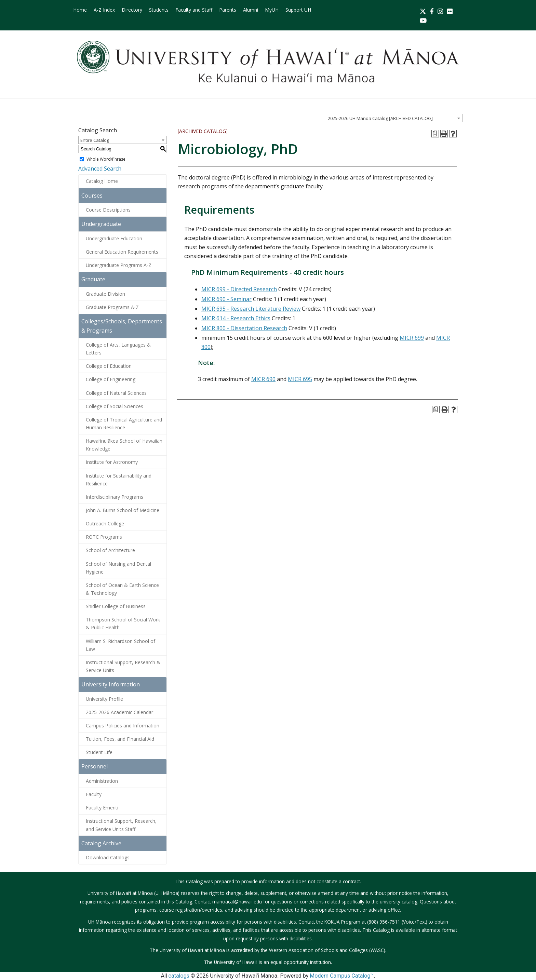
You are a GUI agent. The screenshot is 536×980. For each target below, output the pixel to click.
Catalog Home (102, 181)
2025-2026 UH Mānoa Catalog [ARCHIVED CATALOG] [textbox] (380, 118)
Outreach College (105, 523)
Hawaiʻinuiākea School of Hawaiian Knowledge (124, 445)
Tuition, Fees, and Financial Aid (120, 739)
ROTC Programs (104, 537)
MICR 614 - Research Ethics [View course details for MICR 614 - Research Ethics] (236, 318)
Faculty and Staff (194, 10)
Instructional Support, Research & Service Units (123, 666)
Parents (228, 10)
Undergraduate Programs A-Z (119, 265)
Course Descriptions (108, 210)
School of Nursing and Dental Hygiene (118, 568)
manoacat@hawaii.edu (237, 902)
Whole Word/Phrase (106, 159)
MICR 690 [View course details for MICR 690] (263, 379)
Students (159, 10)
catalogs (179, 976)
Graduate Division (105, 294)
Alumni (251, 10)
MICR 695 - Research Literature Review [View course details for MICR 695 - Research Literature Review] (251, 309)
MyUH (272, 10)
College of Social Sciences (115, 406)
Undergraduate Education (114, 238)
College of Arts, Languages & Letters (118, 349)
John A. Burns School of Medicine (123, 510)
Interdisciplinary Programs (115, 497)
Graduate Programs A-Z (112, 307)
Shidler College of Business (116, 606)
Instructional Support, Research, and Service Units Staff (121, 825)
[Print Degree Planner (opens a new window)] (435, 134)
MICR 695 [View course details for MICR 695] (300, 379)
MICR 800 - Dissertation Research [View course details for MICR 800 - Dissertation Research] (244, 328)
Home (80, 10)
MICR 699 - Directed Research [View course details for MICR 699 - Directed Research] (239, 289)
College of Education (109, 366)
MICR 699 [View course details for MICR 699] (412, 338)
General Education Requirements (122, 252)
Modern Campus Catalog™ (342, 976)
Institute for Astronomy (112, 462)
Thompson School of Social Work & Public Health (123, 623)
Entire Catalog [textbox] (95, 140)
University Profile (104, 699)
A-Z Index (104, 10)
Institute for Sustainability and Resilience (119, 480)
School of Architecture (110, 550)
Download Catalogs (108, 857)
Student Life (99, 752)
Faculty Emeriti (102, 808)
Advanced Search (100, 169)
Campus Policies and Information (123, 726)
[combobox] (394, 118)
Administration (102, 781)
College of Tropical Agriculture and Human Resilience (124, 424)
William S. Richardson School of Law (120, 645)
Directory (132, 10)
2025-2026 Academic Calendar (119, 712)
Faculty (94, 794)
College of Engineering (111, 379)
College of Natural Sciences (116, 393)
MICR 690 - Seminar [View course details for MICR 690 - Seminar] (226, 299)
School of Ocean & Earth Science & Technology (122, 589)
